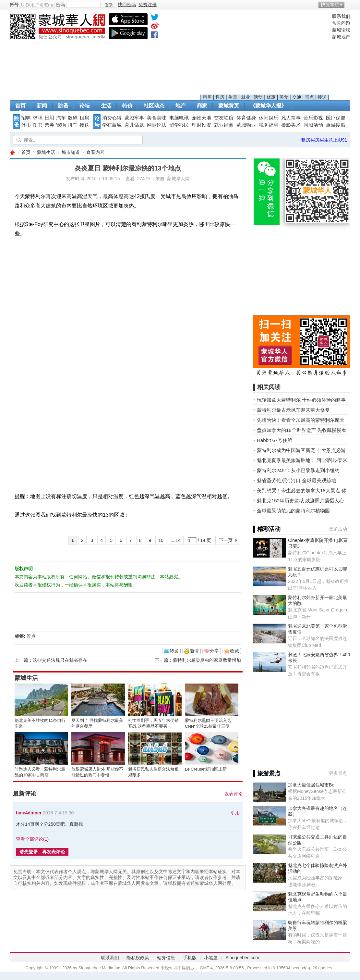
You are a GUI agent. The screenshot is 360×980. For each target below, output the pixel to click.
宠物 (61, 125)
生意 (233, 97)
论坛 (85, 106)
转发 (174, 651)
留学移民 (179, 125)
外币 (26, 125)
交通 (297, 97)
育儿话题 (134, 125)
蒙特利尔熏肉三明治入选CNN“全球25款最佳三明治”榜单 (208, 726)
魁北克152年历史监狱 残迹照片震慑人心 (300, 501)
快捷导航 (330, 5)
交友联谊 (224, 118)
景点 (309, 97)
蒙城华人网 (12, 152)
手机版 (190, 958)
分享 (214, 651)
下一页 (226, 540)
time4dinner (29, 813)
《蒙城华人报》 (268, 106)
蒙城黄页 (229, 106)
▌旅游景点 (267, 773)
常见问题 (341, 23)
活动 (258, 97)
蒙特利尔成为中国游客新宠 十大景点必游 (301, 450)
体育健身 (246, 118)
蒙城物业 (246, 125)
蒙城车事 (134, 118)
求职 (38, 118)
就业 (246, 97)
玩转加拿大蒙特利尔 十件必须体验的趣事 (301, 400)
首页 (20, 106)
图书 (38, 125)
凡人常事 (291, 118)
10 (161, 540)
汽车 (61, 118)
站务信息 (166, 958)
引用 (235, 813)
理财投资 (201, 125)
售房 (220, 97)
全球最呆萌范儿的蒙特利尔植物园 (293, 511)
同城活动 (313, 125)
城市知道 (71, 152)
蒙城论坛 (341, 30)
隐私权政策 (138, 958)
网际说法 (157, 125)
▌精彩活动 (267, 529)
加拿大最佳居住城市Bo (311, 785)
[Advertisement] (265, 54)
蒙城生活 (46, 152)
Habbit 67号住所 (275, 440)
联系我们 (341, 16)
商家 (202, 106)
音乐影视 (313, 118)
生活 (106, 106)
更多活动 (338, 529)
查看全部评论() (32, 839)
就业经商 (224, 125)
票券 (49, 125)
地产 (181, 106)
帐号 (14, 5)
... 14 (176, 540)
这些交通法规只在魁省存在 (60, 660)
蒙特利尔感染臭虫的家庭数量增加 (207, 660)
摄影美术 (291, 125)
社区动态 (154, 106)
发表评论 (234, 794)
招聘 (26, 118)
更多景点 (338, 773)
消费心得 (112, 118)
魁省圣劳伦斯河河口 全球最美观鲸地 (296, 480)
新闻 (42, 106)
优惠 (271, 97)
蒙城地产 (341, 37)
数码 (73, 118)
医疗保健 (336, 118)
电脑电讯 (179, 118)
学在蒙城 (112, 125)
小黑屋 (211, 958)
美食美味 (157, 118)
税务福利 (269, 125)
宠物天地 (201, 118)
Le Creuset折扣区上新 (206, 769)
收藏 (234, 651)
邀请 (194, 651)
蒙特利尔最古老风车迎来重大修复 (293, 410)
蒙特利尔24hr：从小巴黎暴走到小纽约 (298, 470)
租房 (207, 97)
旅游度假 (336, 125)
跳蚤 (63, 106)
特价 (127, 106)
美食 (284, 97)
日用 (49, 118)
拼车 (73, 125)
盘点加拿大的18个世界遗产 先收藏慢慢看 (302, 430)
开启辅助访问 (349, 5)
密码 (60, 5)
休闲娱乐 (269, 118)
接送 (322, 97)
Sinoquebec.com (242, 958)
